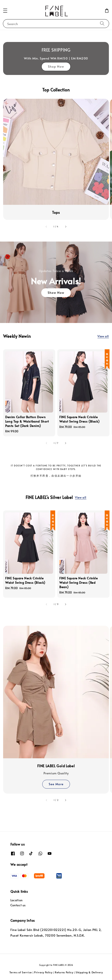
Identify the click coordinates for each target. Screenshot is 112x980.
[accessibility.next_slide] (66, 227)
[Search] (102, 23)
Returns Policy (64, 972)
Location (17, 900)
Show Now (56, 292)
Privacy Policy (43, 972)
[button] (5, 11)
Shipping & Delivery (89, 972)
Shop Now (56, 66)
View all (103, 336)
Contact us (18, 905)
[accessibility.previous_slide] (46, 227)
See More (56, 784)
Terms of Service (21, 972)
